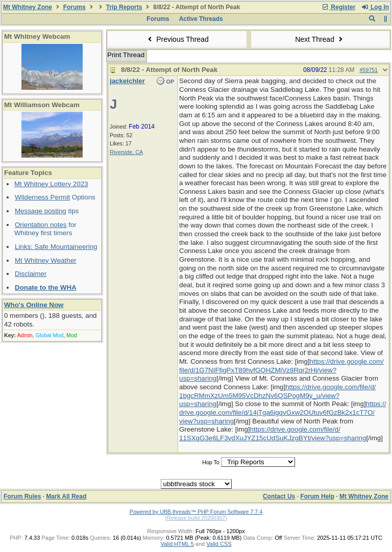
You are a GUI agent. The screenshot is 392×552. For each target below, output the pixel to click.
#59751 (369, 70)
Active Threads (201, 19)
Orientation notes (41, 225)
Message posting (41, 211)
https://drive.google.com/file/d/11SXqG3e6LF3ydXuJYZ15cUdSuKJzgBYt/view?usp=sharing (273, 434)
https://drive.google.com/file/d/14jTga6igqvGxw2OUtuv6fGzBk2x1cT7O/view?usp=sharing (283, 412)
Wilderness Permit (42, 197)
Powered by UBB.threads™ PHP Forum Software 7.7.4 (196, 512)
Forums (75, 7)
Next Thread (320, 39)
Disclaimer (31, 274)
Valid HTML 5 (177, 544)
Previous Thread (177, 39)
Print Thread (126, 55)
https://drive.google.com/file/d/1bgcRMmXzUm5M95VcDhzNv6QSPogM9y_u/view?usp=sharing (277, 395)
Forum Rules (22, 496)
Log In (375, 7)
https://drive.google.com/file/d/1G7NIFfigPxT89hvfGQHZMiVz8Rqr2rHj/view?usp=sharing (281, 370)
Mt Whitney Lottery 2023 (51, 184)
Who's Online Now (34, 305)
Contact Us (279, 496)
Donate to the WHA (46, 287)
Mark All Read (66, 496)
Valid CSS (219, 544)
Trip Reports (124, 7)
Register (338, 7)
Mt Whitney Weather (46, 260)
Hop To (211, 462)
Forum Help (317, 496)
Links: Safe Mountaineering (56, 247)
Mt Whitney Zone (28, 7)
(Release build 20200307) (196, 518)
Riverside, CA (126, 152)
